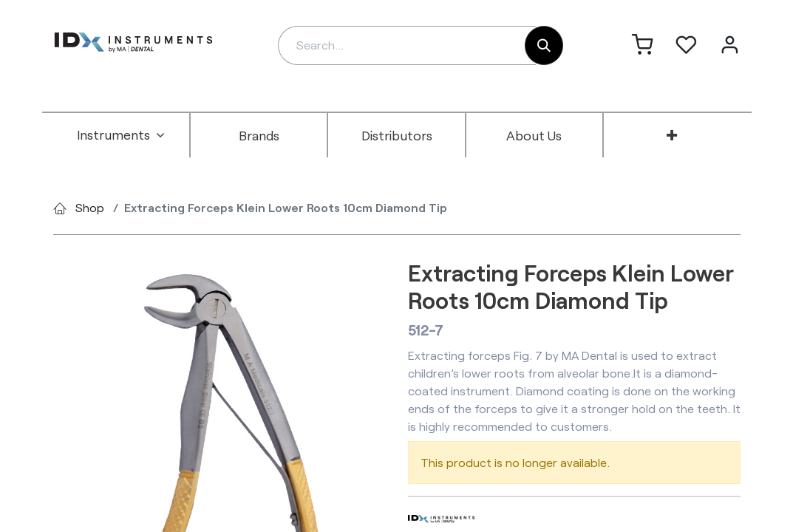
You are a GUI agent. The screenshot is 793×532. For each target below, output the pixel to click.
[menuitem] (121, 135)
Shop (90, 207)
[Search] (544, 45)
